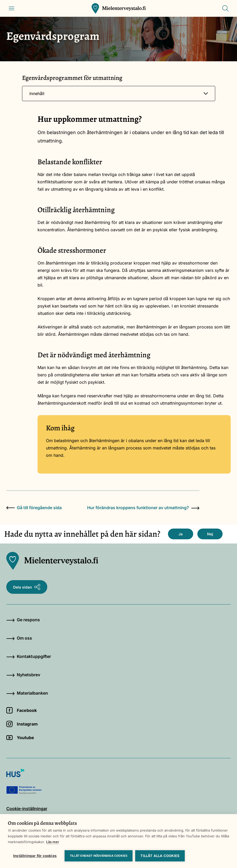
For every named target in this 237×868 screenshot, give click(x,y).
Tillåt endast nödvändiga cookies (99, 856)
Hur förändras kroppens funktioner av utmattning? (143, 508)
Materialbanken (27, 693)
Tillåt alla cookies (160, 856)
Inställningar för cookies (35, 856)
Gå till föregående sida (34, 508)
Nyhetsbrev (23, 675)
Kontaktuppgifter (29, 656)
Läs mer (53, 842)
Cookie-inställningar (27, 809)
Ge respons (23, 620)
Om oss (19, 638)
